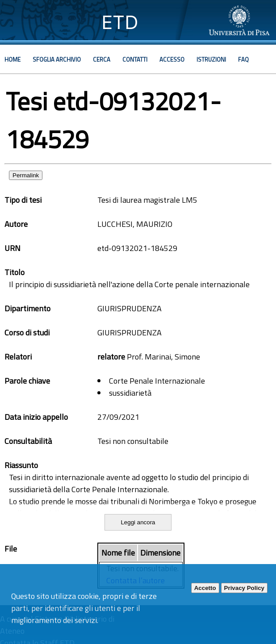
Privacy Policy (244, 588)
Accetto (205, 588)
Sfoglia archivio (57, 59)
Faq (243, 59)
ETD (120, 22)
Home (13, 59)
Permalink (26, 175)
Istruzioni (211, 59)
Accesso (172, 59)
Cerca (102, 59)
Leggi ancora (138, 522)
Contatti (135, 59)
